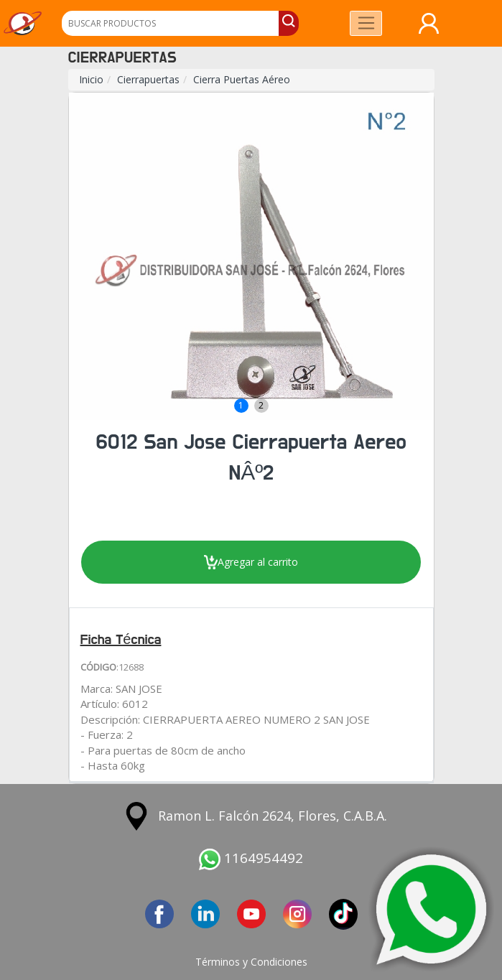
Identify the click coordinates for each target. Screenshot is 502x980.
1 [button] (241, 405)
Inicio (91, 79)
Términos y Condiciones (251, 962)
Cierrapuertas (148, 79)
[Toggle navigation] (366, 23)
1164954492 (251, 858)
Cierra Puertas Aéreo (242, 79)
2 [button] (261, 405)
